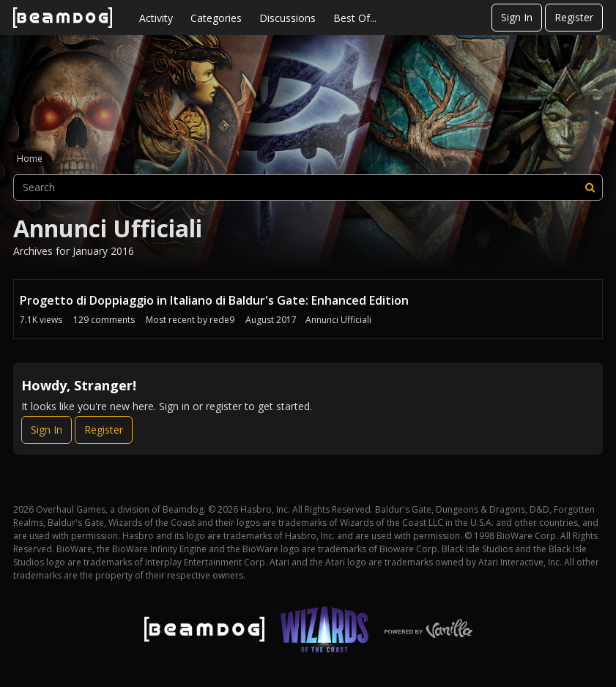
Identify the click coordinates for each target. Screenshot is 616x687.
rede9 (222, 320)
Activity (156, 18)
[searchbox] (308, 187)
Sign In (517, 17)
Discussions (287, 18)
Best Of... (355, 18)
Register (574, 17)
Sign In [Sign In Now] (47, 430)
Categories (216, 18)
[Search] (590, 187)
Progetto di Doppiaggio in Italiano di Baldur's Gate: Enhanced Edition (214, 300)
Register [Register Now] (104, 430)
